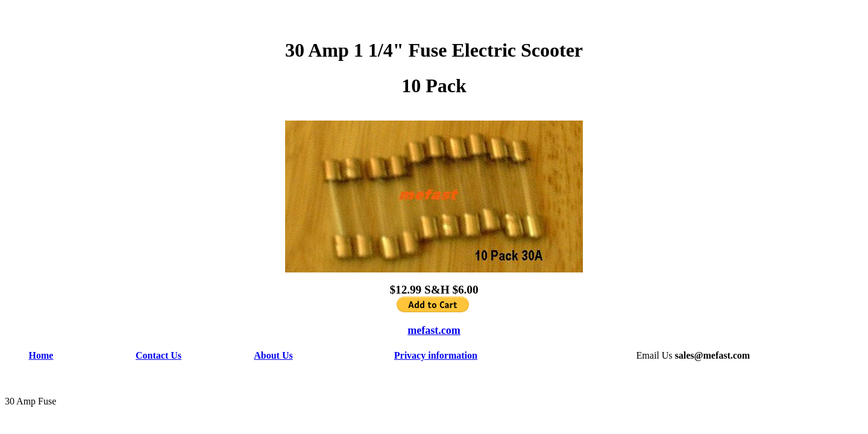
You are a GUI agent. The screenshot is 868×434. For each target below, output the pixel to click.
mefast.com (434, 330)
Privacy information (436, 355)
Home (41, 355)
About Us (273, 355)
